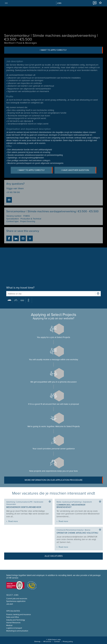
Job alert (10, 604)
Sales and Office (13, 617)
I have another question (79, 170)
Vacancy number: (14, 216)
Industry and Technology (16, 620)
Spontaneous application (16, 601)
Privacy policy (68, 641)
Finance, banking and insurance (19, 615)
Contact (57, 641)
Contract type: (13, 222)
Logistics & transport (14, 628)
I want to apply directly (71, 50)
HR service (47, 641)
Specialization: (13, 219)
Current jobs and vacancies (17, 599)
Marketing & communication (17, 631)
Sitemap (37, 641)
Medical (9, 625)
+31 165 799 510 (13, 193)
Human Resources (13, 623)
